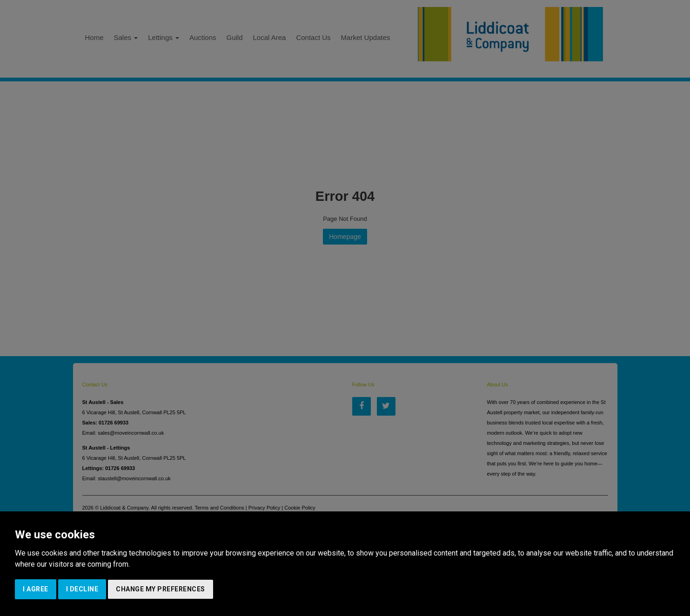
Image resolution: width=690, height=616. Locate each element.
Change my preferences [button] (161, 589)
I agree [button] (36, 589)
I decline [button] (82, 589)
